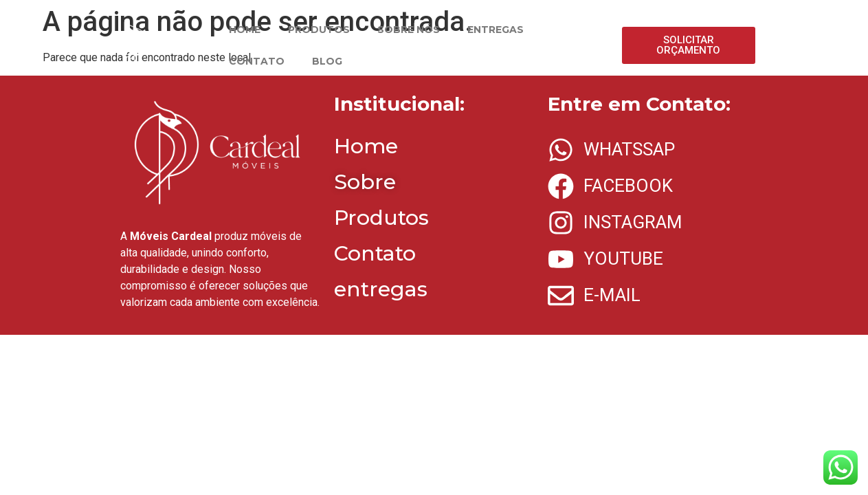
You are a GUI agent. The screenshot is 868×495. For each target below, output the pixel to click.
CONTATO (257, 61)
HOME (245, 30)
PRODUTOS (319, 30)
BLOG (327, 61)
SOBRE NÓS (409, 30)
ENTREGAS (496, 30)
